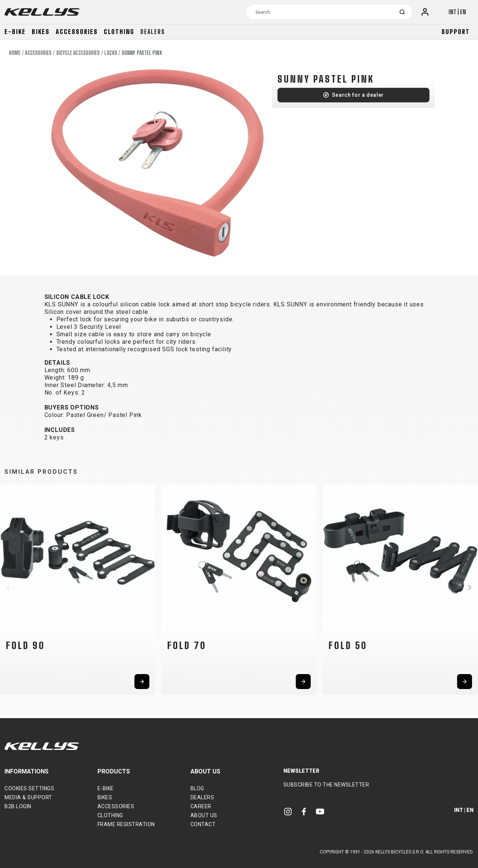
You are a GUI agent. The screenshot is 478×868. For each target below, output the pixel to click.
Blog (197, 788)
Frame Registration (126, 824)
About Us (204, 815)
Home (15, 53)
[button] (8, 587)
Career (201, 806)
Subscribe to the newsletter (326, 785)
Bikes (41, 32)
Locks (111, 53)
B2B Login (18, 806)
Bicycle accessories (78, 53)
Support (456, 32)
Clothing (119, 32)
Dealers (153, 32)
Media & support (28, 797)
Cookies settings (29, 788)
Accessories (77, 32)
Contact (203, 824)
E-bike (15, 32)
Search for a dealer (358, 95)
